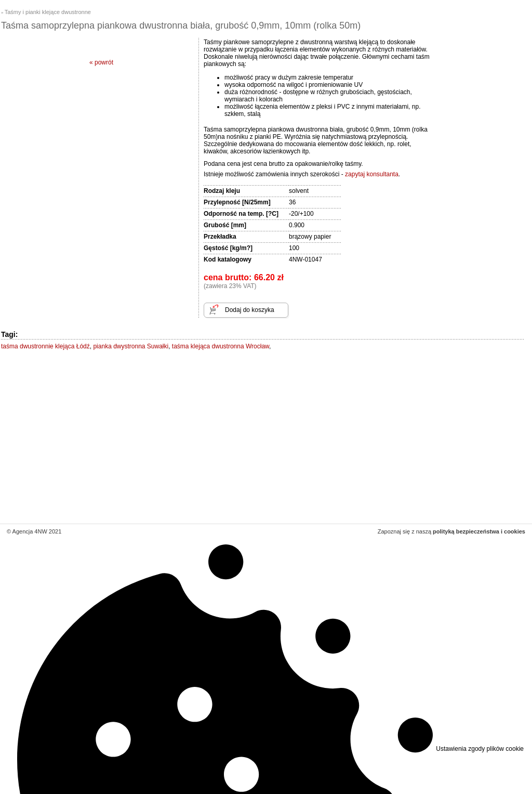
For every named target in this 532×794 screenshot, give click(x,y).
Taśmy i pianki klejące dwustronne (48, 12)
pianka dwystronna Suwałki (131, 346)
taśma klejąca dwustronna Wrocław (221, 346)
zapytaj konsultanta (372, 174)
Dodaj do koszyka (250, 310)
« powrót (101, 62)
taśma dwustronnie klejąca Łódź (45, 346)
